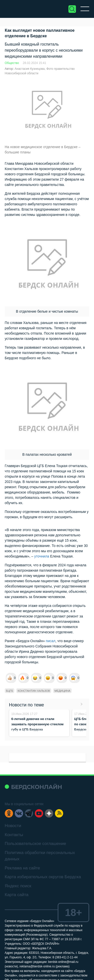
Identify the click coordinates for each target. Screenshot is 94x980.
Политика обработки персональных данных (40, 856)
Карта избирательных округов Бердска (43, 877)
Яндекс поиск (18, 886)
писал (51, 641)
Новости (13, 826)
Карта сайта (17, 895)
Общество (12, 63)
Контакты (14, 835)
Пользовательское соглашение (35, 844)
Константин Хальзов (34, 691)
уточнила (42, 556)
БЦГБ (10, 691)
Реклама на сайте (22, 868)
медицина (62, 691)
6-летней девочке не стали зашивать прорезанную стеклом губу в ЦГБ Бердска (37, 724)
